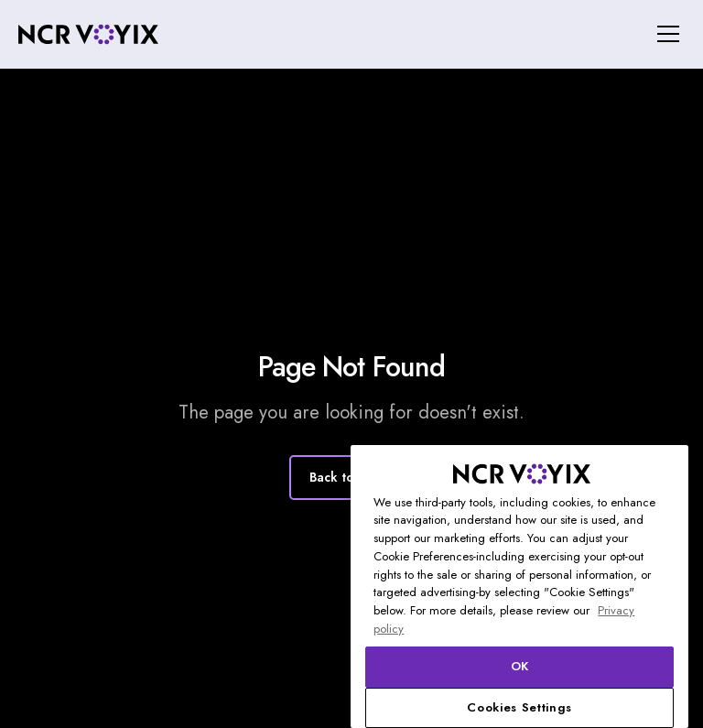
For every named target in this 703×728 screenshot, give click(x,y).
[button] (665, 34)
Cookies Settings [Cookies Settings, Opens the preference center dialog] (519, 707)
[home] (88, 34)
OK (520, 666)
